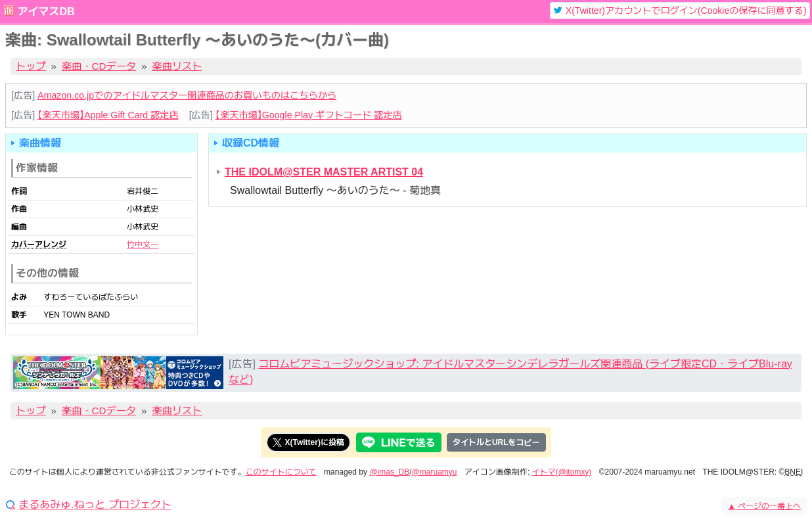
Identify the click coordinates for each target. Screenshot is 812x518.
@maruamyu (435, 472)
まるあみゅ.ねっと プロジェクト (95, 505)
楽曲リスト (177, 66)
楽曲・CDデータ (99, 66)
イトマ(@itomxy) (562, 472)
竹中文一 (143, 245)
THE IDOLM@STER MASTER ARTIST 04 (324, 172)
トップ (31, 66)
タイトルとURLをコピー (496, 442)
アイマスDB (46, 12)
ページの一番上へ (764, 506)
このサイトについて (281, 472)
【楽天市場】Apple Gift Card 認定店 (108, 115)
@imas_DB (389, 472)
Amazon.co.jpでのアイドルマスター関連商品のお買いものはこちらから (187, 95)
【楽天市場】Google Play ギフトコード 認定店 (309, 115)
